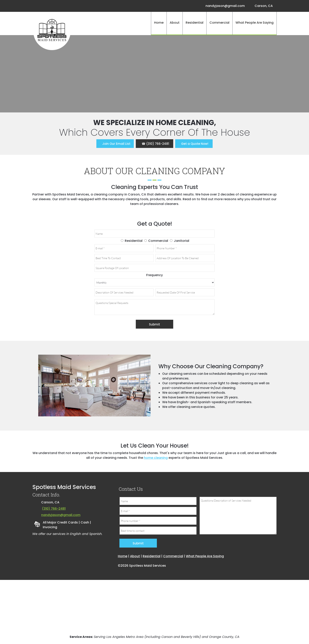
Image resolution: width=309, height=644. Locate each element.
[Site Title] (52, 31)
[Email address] (224, 6)
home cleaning (156, 458)
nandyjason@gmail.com (61, 515)
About (135, 556)
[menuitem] (159, 23)
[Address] (263, 6)
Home (123, 556)
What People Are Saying (205, 556)
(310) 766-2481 (54, 509)
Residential (152, 556)
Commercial (173, 556)
